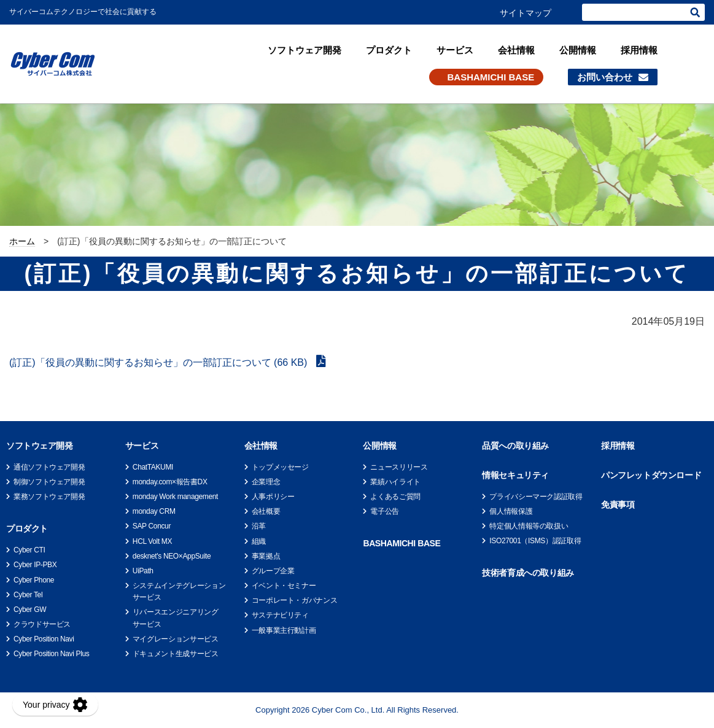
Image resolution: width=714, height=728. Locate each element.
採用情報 (639, 50)
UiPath (143, 571)
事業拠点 (266, 556)
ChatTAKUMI (153, 467)
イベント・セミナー (284, 586)
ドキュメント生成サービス (176, 654)
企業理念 (266, 482)
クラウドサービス (42, 624)
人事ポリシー (273, 497)
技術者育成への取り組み (528, 573)
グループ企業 (273, 571)
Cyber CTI (29, 550)
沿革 (259, 526)
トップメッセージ (280, 467)
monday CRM (154, 511)
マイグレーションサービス (176, 639)
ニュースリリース (399, 467)
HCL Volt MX (152, 541)
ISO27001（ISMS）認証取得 (535, 541)
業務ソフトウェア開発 (49, 497)
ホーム (22, 241)
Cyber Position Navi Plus (51, 654)
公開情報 (578, 50)
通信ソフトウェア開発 (49, 467)
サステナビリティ (280, 615)
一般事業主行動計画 (284, 630)
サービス (455, 50)
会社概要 (266, 511)
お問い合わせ (605, 77)
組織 (259, 541)
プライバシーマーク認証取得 (536, 497)
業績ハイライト (395, 482)
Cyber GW (30, 610)
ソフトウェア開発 (305, 50)
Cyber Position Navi (44, 639)
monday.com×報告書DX (170, 482)
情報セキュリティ (515, 475)
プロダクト (389, 50)
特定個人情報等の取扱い (529, 526)
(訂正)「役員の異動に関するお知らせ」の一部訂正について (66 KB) (160, 362)
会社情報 (516, 50)
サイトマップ (526, 13)
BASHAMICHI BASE (491, 77)
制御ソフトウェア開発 (49, 482)
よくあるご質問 (395, 497)
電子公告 (385, 511)
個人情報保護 (511, 511)
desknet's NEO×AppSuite (172, 556)
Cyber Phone (34, 580)
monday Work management (175, 497)
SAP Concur (152, 526)
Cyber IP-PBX (35, 565)
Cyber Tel (28, 595)
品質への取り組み (515, 446)
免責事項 (618, 505)
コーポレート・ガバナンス (295, 600)
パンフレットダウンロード (651, 475)
